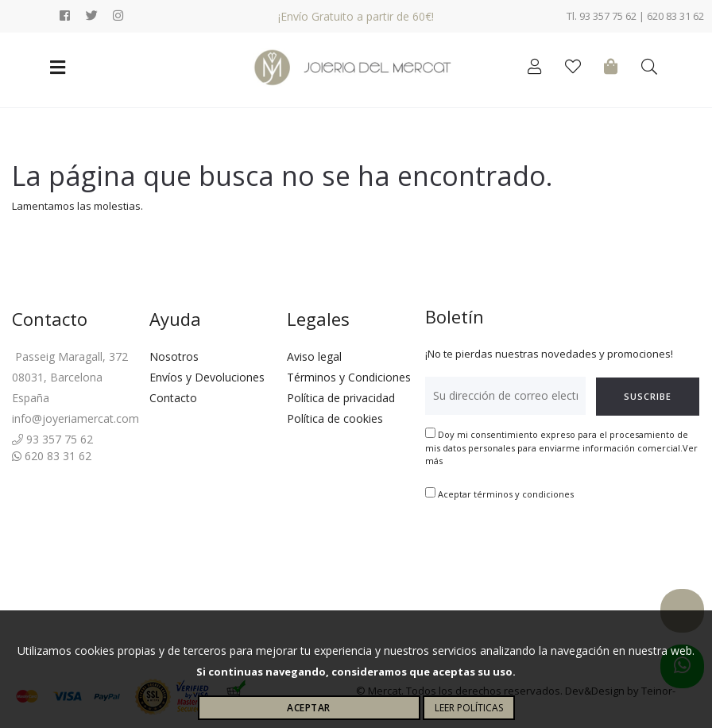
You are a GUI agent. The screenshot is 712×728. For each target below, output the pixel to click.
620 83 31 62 (52, 456)
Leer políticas (469, 708)
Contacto (173, 398)
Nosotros (174, 356)
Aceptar (309, 708)
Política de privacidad (341, 398)
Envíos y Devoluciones (207, 377)
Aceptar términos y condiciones (506, 494)
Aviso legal (314, 356)
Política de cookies (335, 418)
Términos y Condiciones (349, 377)
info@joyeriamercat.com (75, 418)
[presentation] (546, 551)
